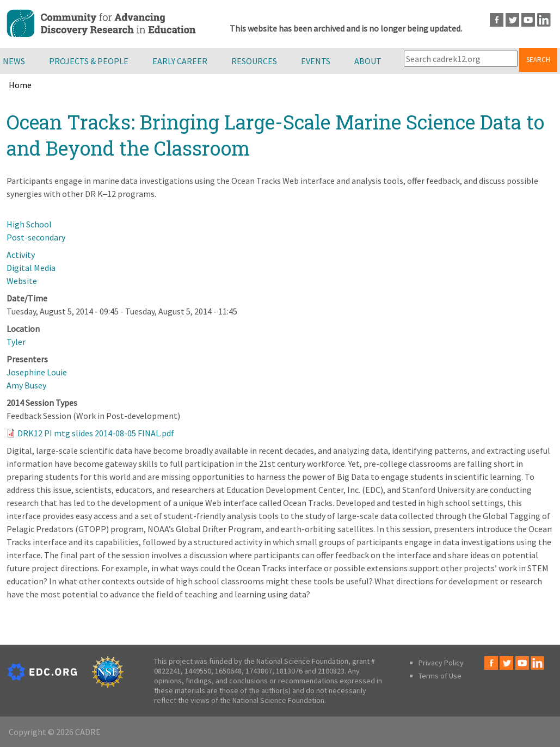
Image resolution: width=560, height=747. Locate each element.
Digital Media (31, 268)
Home (20, 85)
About (368, 61)
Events (316, 61)
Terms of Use (440, 676)
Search (538, 60)
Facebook (497, 20)
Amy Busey (26, 385)
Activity (21, 255)
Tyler (16, 342)
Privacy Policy (441, 663)
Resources (254, 61)
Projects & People (89, 61)
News (14, 61)
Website (22, 281)
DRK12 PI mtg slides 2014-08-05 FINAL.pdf (96, 433)
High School (29, 224)
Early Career (180, 61)
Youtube (528, 20)
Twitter (512, 20)
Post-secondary (36, 237)
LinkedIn (544, 20)
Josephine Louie (37, 372)
